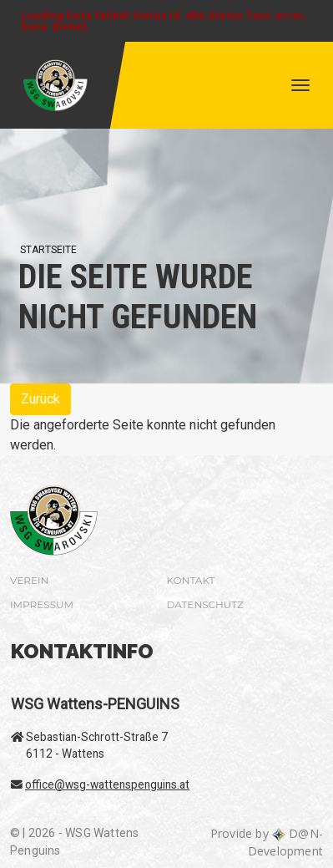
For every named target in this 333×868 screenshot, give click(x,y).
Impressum (42, 604)
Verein (29, 580)
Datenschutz (205, 604)
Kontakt (191, 580)
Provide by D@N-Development (267, 842)
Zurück (40, 399)
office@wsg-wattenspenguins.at (107, 784)
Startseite (48, 250)
